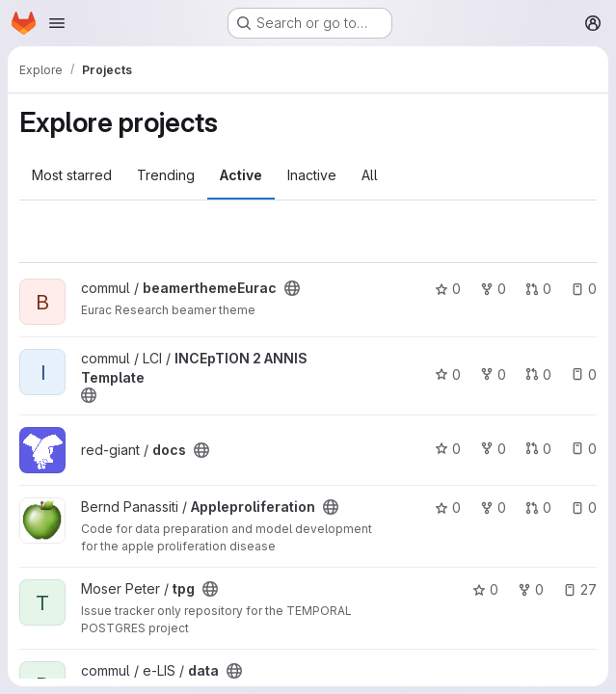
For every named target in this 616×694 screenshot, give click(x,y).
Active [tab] (241, 175)
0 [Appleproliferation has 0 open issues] (584, 507)
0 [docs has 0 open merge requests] (538, 449)
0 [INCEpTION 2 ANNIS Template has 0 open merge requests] (538, 374)
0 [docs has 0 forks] (493, 449)
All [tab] (370, 175)
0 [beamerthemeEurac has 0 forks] (493, 289)
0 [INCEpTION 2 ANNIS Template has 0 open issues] (584, 374)
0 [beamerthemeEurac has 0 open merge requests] (538, 289)
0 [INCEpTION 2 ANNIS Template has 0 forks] (493, 374)
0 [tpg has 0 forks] (531, 589)
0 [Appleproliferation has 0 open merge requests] (538, 507)
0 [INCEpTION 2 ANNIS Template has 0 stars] (448, 374)
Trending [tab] (166, 175)
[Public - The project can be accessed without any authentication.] (292, 288)
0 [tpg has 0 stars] (485, 589)
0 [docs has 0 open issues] (584, 449)
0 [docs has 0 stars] (448, 449)
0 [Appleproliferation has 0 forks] (493, 507)
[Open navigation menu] (57, 23)
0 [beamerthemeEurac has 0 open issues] (584, 289)
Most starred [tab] (72, 175)
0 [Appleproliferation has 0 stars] (448, 507)
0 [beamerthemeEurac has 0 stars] (448, 289)
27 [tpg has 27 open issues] (580, 589)
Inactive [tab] (312, 175)
